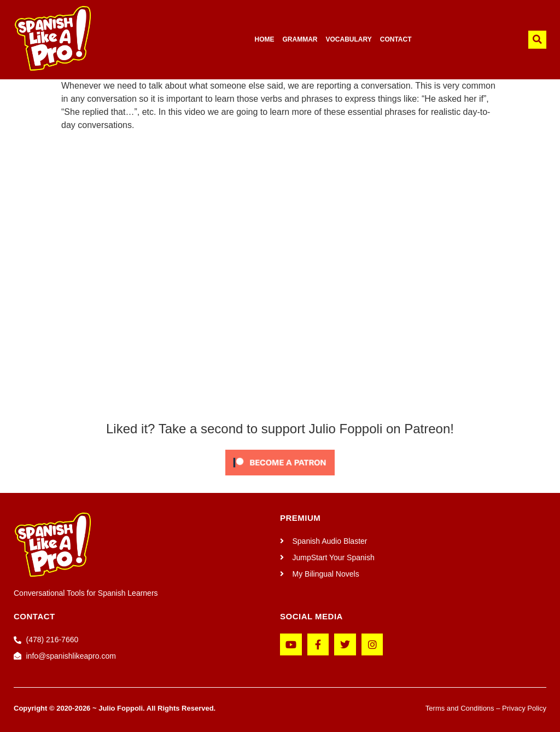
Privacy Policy (524, 708)
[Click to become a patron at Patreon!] (280, 478)
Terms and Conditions (460, 708)
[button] (537, 40)
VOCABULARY (348, 39)
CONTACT (396, 39)
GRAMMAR (300, 39)
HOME (264, 39)
